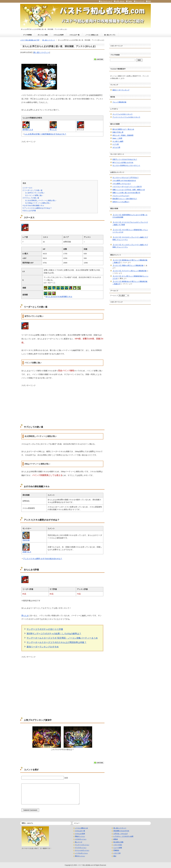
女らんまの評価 (29, 211)
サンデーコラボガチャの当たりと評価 (45, 629)
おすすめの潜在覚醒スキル (33, 205)
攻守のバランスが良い (35, 193)
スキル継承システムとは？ (122, 184)
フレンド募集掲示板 (119, 102)
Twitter (130, 1)
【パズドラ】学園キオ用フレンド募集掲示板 (128, 265)
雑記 (115, 856)
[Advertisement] (62, 160)
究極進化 (116, 850)
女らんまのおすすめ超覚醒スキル (59, 297)
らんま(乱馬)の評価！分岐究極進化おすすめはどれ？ (45, 134)
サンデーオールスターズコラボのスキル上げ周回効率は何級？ (57, 642)
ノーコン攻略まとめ (92, 35)
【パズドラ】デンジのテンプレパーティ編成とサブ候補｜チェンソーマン (130, 246)
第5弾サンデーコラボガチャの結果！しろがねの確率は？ (54, 634)
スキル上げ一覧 (74, 35)
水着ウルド (27, 552)
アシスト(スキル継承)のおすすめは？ (37, 208)
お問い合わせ (120, 1)
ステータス (28, 188)
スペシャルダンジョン (82, 850)
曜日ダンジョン (80, 856)
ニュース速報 (118, 848)
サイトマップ (140, 1)
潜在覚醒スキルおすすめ (121, 831)
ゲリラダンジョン (81, 848)
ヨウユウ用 (116, 147)
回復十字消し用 (118, 132)
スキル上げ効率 (59, 35)
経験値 (116, 839)
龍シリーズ (79, 842)
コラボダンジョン (81, 839)
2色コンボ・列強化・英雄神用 (123, 135)
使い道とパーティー (42, 52)
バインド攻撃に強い (34, 195)
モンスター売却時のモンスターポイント (126, 165)
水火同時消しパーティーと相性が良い (41, 200)
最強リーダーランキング (121, 90)
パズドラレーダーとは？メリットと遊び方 (127, 187)
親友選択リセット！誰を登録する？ (125, 199)
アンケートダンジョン (82, 845)
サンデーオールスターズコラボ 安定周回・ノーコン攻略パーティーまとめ (62, 638)
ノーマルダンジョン (81, 853)
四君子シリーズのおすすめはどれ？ (125, 159)
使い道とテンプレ (110, 35)
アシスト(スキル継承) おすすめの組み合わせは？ (43, 559)
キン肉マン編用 (118, 141)
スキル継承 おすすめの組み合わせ (124, 180)
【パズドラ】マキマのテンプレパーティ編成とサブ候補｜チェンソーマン (130, 238)
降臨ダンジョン (80, 836)
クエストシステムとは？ (121, 196)
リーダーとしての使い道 (33, 190)
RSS (149, 1)
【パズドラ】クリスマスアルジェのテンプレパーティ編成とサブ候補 (130, 223)
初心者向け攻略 (118, 842)
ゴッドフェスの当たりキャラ (122, 114)
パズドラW (117, 853)
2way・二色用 (117, 138)
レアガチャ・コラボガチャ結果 (123, 836)
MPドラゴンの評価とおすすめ (123, 162)
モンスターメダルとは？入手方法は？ (126, 178)
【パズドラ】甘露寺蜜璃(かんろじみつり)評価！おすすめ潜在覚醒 (130, 216)
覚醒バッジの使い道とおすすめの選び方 (126, 193)
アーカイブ (114, 296)
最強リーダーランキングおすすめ (43, 647)
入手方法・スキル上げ (121, 834)
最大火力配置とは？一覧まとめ (123, 129)
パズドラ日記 (118, 845)
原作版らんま (28, 129)
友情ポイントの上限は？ (121, 202)
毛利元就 (26, 540)
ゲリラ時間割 (27, 35)
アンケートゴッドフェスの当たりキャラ (126, 117)
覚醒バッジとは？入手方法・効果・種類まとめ (129, 190)
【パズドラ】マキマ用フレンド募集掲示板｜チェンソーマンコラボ (130, 231)
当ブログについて (107, 1)
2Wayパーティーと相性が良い (38, 203)
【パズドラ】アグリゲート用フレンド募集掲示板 (129, 271)
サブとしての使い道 (31, 198)
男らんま (53, 129)
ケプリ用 (116, 144)
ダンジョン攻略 (43, 35)
